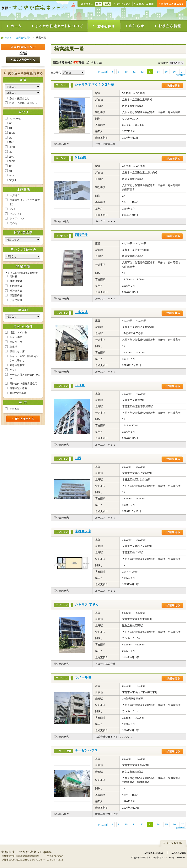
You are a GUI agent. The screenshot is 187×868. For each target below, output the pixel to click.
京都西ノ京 (83, 531)
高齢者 (13, 276)
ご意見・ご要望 (179, 853)
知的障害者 (16, 286)
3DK (11, 157)
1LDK (12, 133)
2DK (11, 142)
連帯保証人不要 (18, 388)
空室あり (14, 409)
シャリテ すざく (87, 604)
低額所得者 (16, 295)
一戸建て (15, 195)
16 (174, 72)
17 (182, 72)
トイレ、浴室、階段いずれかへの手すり (25, 358)
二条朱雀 (81, 312)
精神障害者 (16, 291)
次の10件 (181, 75)
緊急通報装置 (17, 365)
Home (8, 38)
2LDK (12, 147)
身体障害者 (16, 281)
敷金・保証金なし (19, 98)
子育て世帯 (16, 300)
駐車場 (13, 347)
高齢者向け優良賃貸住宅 (23, 384)
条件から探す (24, 38)
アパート (15, 209)
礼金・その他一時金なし (23, 103)
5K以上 (13, 180)
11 (134, 72)
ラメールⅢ (83, 677)
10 (126, 72)
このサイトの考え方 (154, 853)
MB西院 (81, 158)
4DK (11, 171)
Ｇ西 (78, 458)
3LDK (12, 161)
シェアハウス (17, 218)
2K (10, 138)
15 (166, 72)
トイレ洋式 (16, 337)
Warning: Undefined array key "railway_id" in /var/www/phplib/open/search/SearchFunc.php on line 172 (23, 240)
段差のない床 (17, 351)
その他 (13, 223)
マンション (16, 214)
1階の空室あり (18, 393)
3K (10, 152)
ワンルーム (15, 119)
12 (142, 72)
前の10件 (103, 72)
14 (158, 72)
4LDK (12, 176)
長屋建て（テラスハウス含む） (25, 202)
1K (10, 123)
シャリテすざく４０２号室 (94, 85)
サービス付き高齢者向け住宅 (25, 377)
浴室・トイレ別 (18, 333)
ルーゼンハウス (86, 750)
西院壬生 (81, 235)
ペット (13, 370)
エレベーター (17, 342)
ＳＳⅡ (80, 385)
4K (10, 166)
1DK (11, 128)
